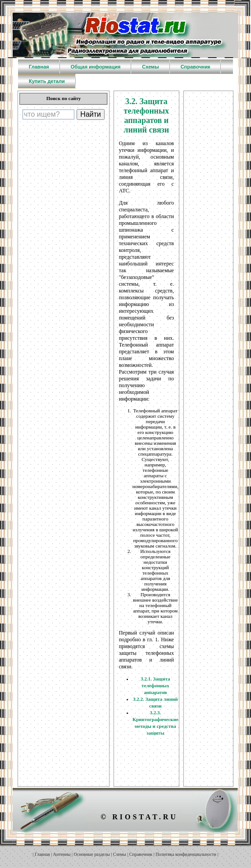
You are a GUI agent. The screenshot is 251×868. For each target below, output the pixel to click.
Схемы (120, 854)
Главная (42, 854)
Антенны (62, 854)
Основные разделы (92, 854)
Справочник (141, 854)
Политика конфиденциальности (186, 854)
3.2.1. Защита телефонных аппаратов (155, 685)
